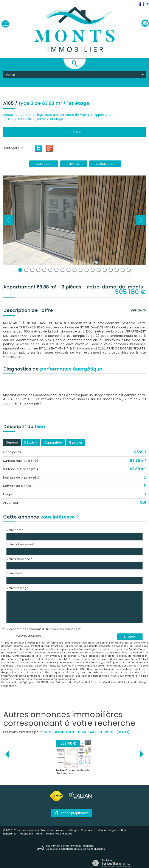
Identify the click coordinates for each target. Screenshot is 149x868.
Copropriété (53, 442)
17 (117, 270)
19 (129, 270)
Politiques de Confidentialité (74, 682)
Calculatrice (105, 164)
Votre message (17, 588)
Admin (39, 834)
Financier (75, 442)
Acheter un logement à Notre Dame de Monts (54, 115)
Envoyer (130, 637)
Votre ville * (14, 574)
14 (99, 270)
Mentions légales (108, 830)
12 (87, 270)
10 (74, 270)
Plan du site (88, 830)
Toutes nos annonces (59, 834)
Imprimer (74, 164)
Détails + (31, 442)
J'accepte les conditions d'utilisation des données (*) (44, 629)
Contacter (44, 164)
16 (111, 270)
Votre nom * (15, 530)
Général (12, 442)
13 (93, 270)
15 (105, 270)
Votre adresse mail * (21, 545)
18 (123, 270)
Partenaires (26, 834)
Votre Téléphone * (19, 559)
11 (81, 270)
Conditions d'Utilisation (118, 682)
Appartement (105, 115)
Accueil (9, 115)
